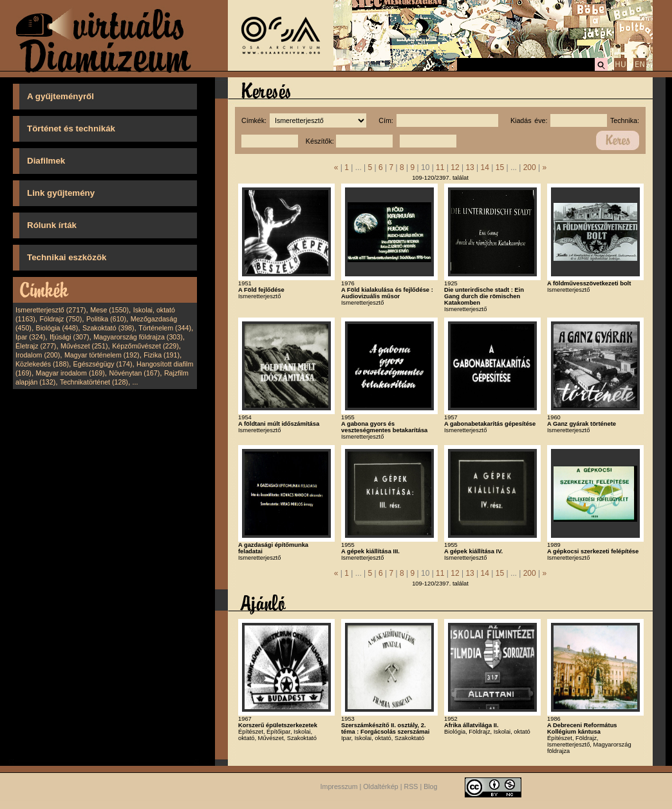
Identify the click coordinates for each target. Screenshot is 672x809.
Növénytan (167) (134, 373)
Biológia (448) (57, 328)
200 (530, 167)
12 (455, 167)
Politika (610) (106, 319)
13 (470, 167)
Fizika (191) (162, 355)
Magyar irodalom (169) (70, 373)
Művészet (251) (84, 346)
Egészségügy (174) (103, 364)
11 (440, 167)
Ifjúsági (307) (70, 337)
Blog (430, 786)
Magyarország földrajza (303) (138, 337)
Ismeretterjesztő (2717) (51, 310)
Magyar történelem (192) (102, 355)
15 (500, 167)
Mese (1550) (109, 310)
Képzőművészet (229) (145, 346)
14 (485, 167)
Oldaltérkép (381, 786)
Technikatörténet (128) (94, 382)
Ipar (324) (30, 337)
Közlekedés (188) (42, 364)
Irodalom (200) (38, 355)
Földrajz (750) (61, 319)
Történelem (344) (165, 328)
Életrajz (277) (36, 346)
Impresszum (339, 786)
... (135, 382)
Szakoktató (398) (108, 328)
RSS (411, 786)
